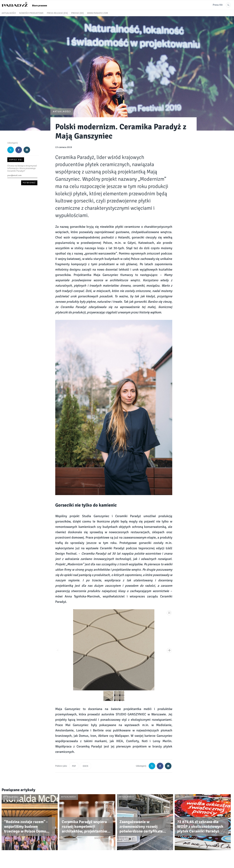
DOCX (85, 766)
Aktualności (9, 13)
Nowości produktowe (31, 13)
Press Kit (218, 5)
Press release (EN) (57, 13)
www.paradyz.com (97, 13)
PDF (74, 766)
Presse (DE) (78, 13)
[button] (169, 612)
